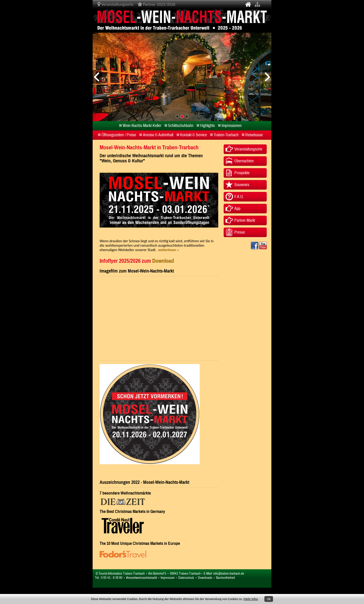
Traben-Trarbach (226, 135)
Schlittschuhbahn (181, 126)
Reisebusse (254, 135)
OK (269, 599)
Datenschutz (186, 578)
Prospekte (242, 173)
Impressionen (232, 126)
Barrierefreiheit (225, 578)
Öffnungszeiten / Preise (119, 135)
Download (163, 261)
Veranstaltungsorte (248, 149)
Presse (240, 232)
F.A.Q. (239, 197)
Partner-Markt (245, 220)
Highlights (207, 126)
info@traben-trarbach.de (229, 574)
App (237, 209)
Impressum (168, 578)
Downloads (205, 578)
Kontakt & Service (194, 135)
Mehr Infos (251, 599)
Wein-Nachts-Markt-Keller (142, 126)
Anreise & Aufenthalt (158, 135)
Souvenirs (242, 185)
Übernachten (244, 161)
